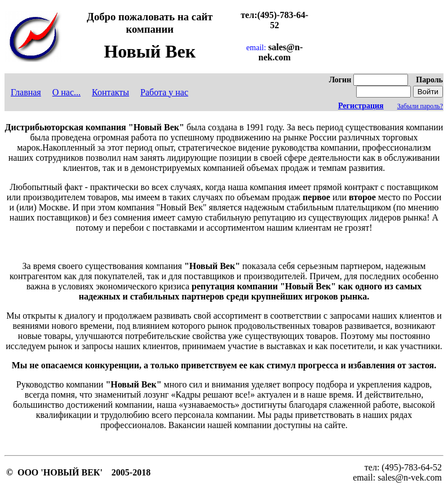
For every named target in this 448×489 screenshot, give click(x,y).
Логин (340, 80)
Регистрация (361, 106)
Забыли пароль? (420, 106)
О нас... (66, 92)
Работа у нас (164, 92)
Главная (26, 92)
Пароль (429, 80)
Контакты (110, 92)
